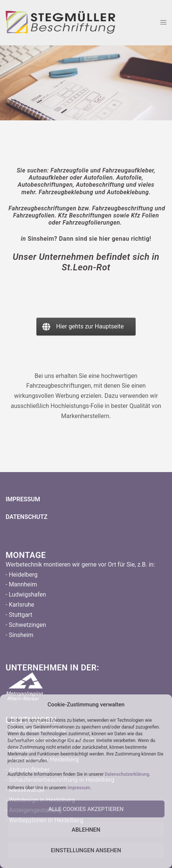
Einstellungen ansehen (86, 850)
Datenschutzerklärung (127, 774)
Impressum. (79, 788)
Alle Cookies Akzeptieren (86, 809)
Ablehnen (86, 830)
